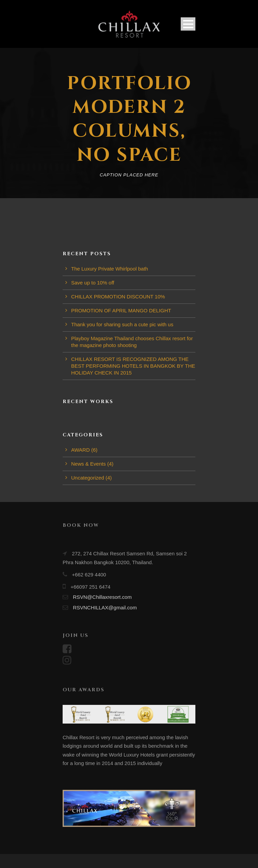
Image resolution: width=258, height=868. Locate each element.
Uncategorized (88, 478)
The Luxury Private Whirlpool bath (110, 269)
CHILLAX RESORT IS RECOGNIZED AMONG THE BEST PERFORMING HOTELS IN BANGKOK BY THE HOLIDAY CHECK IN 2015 (133, 366)
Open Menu (188, 24)
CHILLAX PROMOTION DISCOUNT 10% (118, 297)
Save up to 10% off (93, 283)
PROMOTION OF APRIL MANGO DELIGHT (121, 310)
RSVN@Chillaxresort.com (102, 597)
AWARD (80, 450)
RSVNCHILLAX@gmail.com (105, 607)
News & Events (88, 464)
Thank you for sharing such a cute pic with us (122, 324)
